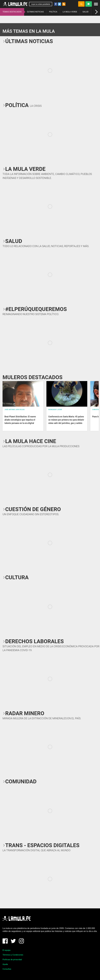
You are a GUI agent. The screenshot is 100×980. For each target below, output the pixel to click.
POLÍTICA (53, 12)
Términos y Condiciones (13, 955)
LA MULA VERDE (70, 12)
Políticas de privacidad (12, 960)
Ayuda (5, 964)
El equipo (7, 950)
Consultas (7, 969)
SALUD (86, 12)
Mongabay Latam (55, 410)
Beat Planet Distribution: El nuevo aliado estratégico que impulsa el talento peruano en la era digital (20, 420)
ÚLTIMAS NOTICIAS (35, 12)
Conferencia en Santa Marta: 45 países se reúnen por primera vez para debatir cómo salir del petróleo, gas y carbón (66, 420)
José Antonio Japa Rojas (14, 410)
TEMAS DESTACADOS (12, 12)
